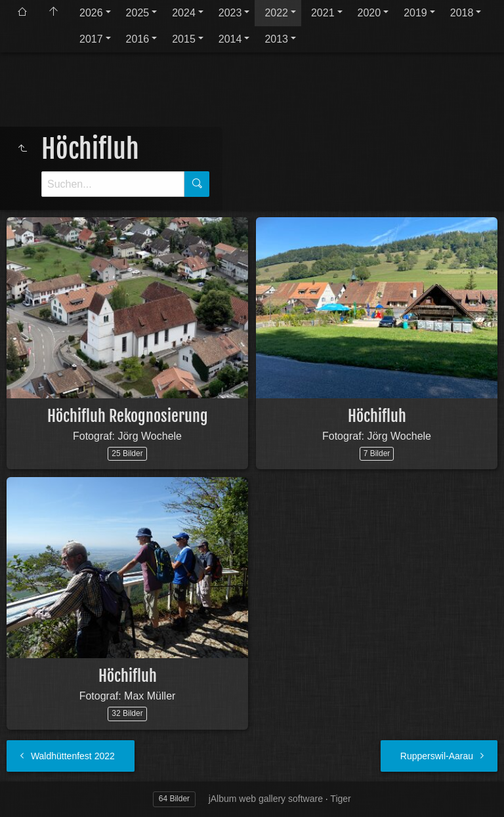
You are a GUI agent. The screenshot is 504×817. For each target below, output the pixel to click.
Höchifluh (377, 416)
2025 (138, 13)
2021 (323, 13)
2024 (184, 13)
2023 (230, 13)
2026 (91, 13)
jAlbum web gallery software (266, 799)
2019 (415, 13)
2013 (276, 39)
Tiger (340, 799)
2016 (138, 39)
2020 (369, 13)
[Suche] (113, 184)
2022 (276, 13)
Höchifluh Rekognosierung (128, 416)
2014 (230, 39)
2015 (184, 39)
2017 (91, 39)
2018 (462, 13)
